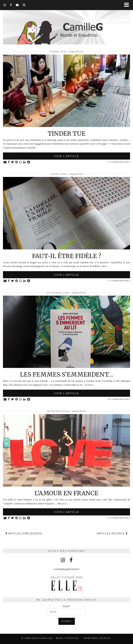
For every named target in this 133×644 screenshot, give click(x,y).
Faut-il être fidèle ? (67, 256)
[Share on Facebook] (9, 162)
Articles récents (112, 533)
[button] (128, 5)
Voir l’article (66, 156)
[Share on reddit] (29, 162)
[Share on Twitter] (13, 162)
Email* (67, 610)
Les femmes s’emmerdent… (66, 374)
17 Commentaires (119, 162)
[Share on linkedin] (25, 162)
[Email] (17, 5)
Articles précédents (24, 533)
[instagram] (5, 5)
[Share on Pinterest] (17, 162)
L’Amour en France (66, 493)
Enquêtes (77, 52)
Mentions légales (97, 638)
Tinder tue (67, 134)
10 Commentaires (119, 399)
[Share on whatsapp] (21, 162)
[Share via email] (5, 162)
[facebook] (11, 5)
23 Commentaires (119, 518)
